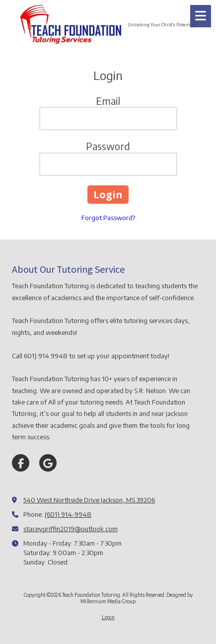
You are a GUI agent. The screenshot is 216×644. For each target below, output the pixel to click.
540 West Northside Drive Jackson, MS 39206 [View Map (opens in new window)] (89, 500)
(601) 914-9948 (68, 514)
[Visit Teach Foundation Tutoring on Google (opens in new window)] (48, 463)
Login (108, 617)
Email (108, 101)
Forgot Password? (108, 218)
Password (108, 146)
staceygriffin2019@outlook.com (71, 529)
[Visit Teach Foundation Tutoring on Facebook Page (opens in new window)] (21, 463)
